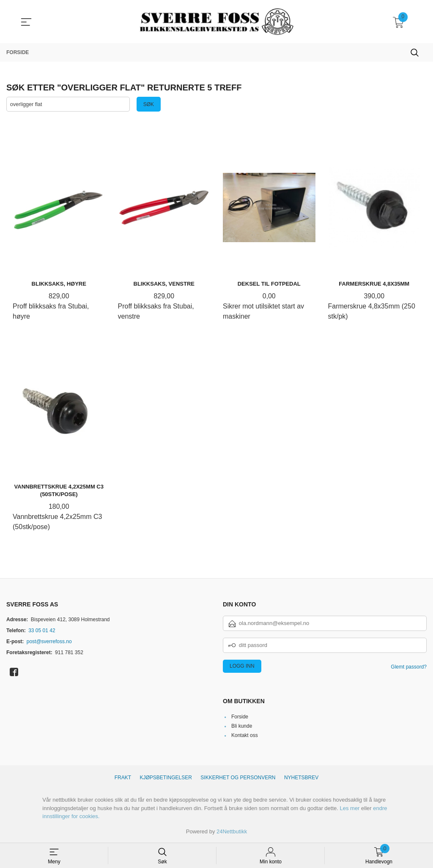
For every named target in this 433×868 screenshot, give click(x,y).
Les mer (349, 808)
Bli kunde (242, 726)
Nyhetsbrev (301, 778)
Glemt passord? (409, 667)
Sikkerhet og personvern (238, 778)
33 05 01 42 (42, 631)
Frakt (123, 778)
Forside (240, 717)
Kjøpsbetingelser (166, 778)
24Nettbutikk (232, 831)
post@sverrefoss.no (49, 641)
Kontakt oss (245, 736)
